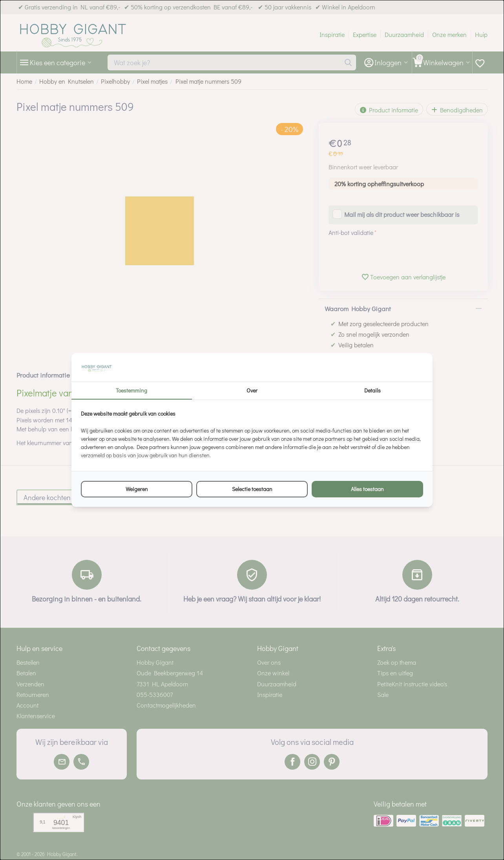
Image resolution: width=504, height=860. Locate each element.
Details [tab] (373, 390)
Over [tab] (252, 390)
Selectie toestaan (252, 489)
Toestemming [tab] (131, 390)
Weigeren (137, 489)
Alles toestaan (367, 489)
